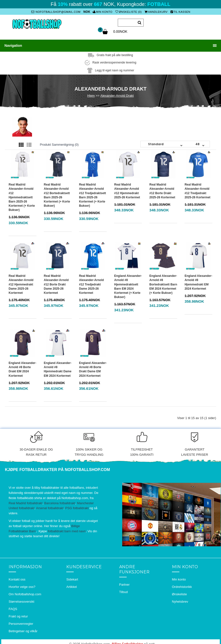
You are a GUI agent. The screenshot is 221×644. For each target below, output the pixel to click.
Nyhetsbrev (180, 600)
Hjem (91, 94)
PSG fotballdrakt (77, 507)
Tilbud (124, 591)
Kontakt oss (17, 578)
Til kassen (180, 12)
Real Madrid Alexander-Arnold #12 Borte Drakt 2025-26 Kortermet (162, 190)
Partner (125, 583)
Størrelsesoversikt (21, 600)
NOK (87, 12)
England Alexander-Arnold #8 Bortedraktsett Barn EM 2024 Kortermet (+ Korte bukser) (163, 283)
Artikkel (72, 586)
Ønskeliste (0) (128, 12)
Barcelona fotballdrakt (60, 502)
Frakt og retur (18, 615)
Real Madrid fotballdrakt (25, 502)
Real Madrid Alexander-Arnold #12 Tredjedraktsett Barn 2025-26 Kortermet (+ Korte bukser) (93, 194)
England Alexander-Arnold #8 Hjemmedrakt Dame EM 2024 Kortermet (58, 368)
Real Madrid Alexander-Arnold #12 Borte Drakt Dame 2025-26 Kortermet (56, 283)
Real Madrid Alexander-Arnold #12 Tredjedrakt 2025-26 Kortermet (197, 190)
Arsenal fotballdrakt (50, 507)
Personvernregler (21, 622)
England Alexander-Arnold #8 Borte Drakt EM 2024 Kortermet (22, 368)
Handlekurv (156, 12)
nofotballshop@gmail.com (56, 12)
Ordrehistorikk (182, 586)
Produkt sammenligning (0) (59, 143)
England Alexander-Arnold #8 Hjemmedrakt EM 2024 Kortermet (198, 281)
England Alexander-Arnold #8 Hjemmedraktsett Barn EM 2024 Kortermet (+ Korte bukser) (128, 285)
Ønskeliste (179, 593)
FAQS (13, 608)
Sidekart (72, 578)
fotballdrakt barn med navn (67, 530)
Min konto (102, 12)
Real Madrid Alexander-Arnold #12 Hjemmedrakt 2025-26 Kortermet (127, 190)
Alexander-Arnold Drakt (117, 94)
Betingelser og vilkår (23, 630)
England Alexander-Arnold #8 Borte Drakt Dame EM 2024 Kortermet (93, 368)
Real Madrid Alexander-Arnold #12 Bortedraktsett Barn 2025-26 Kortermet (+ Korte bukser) (57, 194)
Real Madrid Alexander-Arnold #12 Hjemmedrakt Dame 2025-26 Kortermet (21, 283)
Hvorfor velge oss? (22, 586)
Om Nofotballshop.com (25, 593)
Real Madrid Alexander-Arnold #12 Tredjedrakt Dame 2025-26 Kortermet (92, 283)
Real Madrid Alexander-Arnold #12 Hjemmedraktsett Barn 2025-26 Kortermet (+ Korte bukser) (22, 196)
